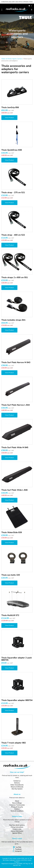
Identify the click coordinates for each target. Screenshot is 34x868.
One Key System (17, 789)
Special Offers (17, 833)
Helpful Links (17, 829)
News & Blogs (17, 803)
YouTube (18, 847)
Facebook (18, 849)
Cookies (17, 809)
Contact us (17, 781)
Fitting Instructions (17, 827)
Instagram (18, 851)
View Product (9, 118)
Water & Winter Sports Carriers (12, 59)
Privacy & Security (17, 807)
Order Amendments (17, 785)
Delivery (17, 783)
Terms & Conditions (17, 811)
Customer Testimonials (17, 805)
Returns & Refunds (17, 787)
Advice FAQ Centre (17, 831)
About (17, 801)
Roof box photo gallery (17, 825)
